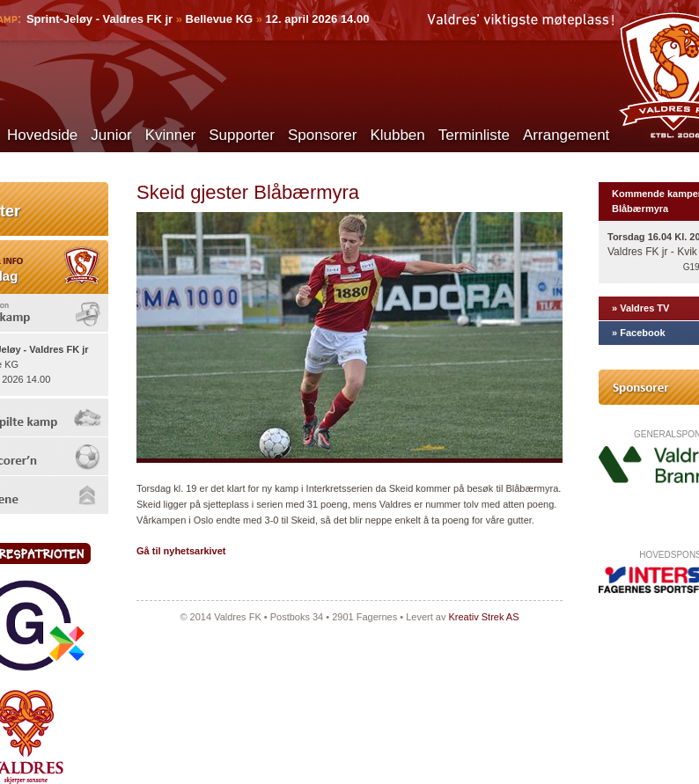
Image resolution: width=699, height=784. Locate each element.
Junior (111, 135)
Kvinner (171, 135)
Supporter (242, 135)
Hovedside (42, 135)
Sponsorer (322, 135)
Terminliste (474, 135)
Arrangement (566, 135)
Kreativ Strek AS (483, 617)
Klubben (397, 135)
